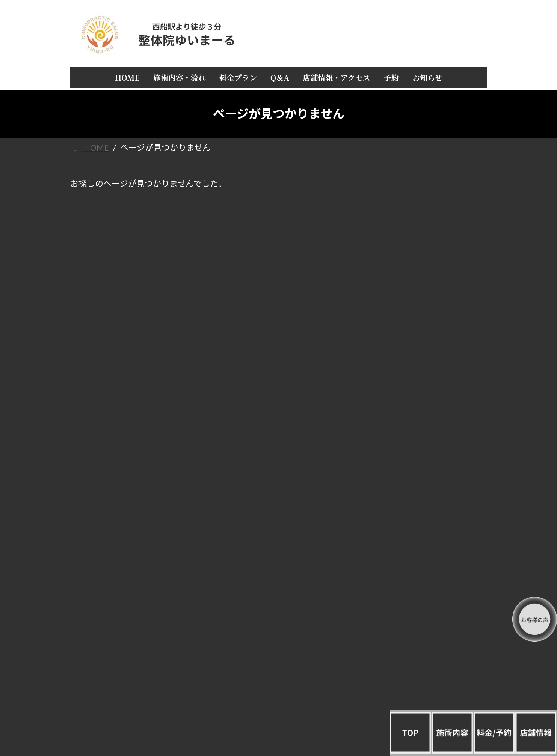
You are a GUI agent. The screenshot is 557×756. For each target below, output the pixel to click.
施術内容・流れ (432, 239)
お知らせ (432, 353)
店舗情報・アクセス (432, 285)
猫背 (432, 498)
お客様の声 (432, 323)
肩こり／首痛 (432, 453)
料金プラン (432, 255)
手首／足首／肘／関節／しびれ (432, 544)
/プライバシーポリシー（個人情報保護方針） (124, 684)
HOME (432, 224)
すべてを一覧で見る (432, 422)
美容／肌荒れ (432, 612)
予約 (432, 338)
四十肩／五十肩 (432, 468)
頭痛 (432, 437)
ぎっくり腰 (432, 513)
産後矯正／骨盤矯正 (432, 597)
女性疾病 (432, 559)
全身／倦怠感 (432, 529)
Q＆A (432, 270)
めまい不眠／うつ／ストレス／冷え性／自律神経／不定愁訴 (432, 578)
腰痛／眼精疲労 (432, 483)
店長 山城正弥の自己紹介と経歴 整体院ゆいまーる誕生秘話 (432, 304)
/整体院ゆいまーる (97, 691)
